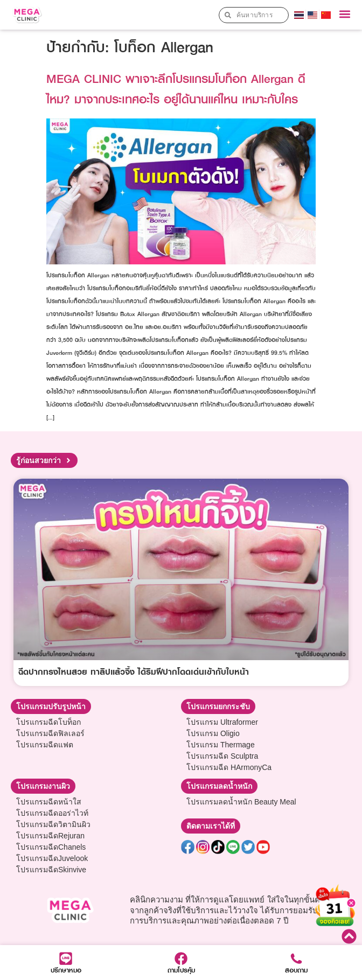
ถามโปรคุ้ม (181, 970)
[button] (345, 14)
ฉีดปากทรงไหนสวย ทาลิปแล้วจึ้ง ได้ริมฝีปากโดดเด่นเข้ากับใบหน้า (134, 671)
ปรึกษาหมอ (66, 970)
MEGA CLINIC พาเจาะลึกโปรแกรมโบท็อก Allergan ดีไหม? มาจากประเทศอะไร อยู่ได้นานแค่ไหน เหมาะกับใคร (176, 89)
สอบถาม (296, 970)
